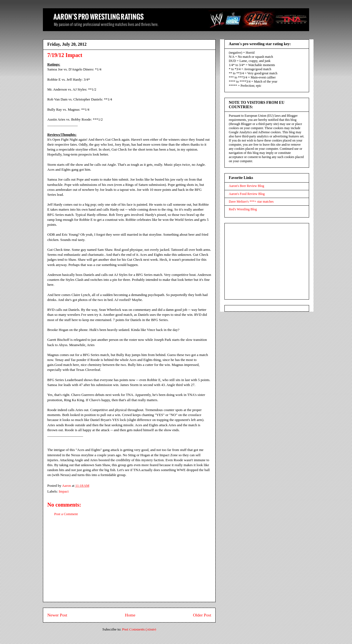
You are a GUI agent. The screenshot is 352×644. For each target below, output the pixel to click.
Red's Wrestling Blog (243, 209)
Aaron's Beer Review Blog (246, 186)
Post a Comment (66, 514)
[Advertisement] (129, 563)
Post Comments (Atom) (139, 629)
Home (130, 615)
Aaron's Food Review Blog (247, 194)
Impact (64, 491)
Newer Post (57, 615)
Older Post (202, 615)
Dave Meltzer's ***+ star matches (251, 202)
